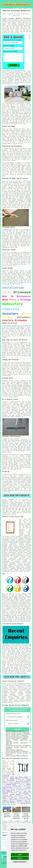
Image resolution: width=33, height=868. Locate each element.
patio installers (24, 793)
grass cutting (23, 797)
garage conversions (15, 783)
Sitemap (4, 853)
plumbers (28, 784)
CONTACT (24, 8)
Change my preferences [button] (20, 862)
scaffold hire (16, 786)
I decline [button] (20, 858)
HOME (14, 8)
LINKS (17, 8)
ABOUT (20, 8)
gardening (19, 800)
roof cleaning (11, 780)
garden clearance (7, 787)
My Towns (5, 862)
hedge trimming (14, 799)
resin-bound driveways (9, 802)
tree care (19, 789)
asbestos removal (14, 778)
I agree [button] (20, 855)
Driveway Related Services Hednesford (16, 705)
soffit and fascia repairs (19, 777)
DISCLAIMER (29, 8)
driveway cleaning (15, 794)
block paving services (9, 790)
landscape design (11, 784)
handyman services (26, 803)
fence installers (7, 792)
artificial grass (7, 796)
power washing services (22, 781)
